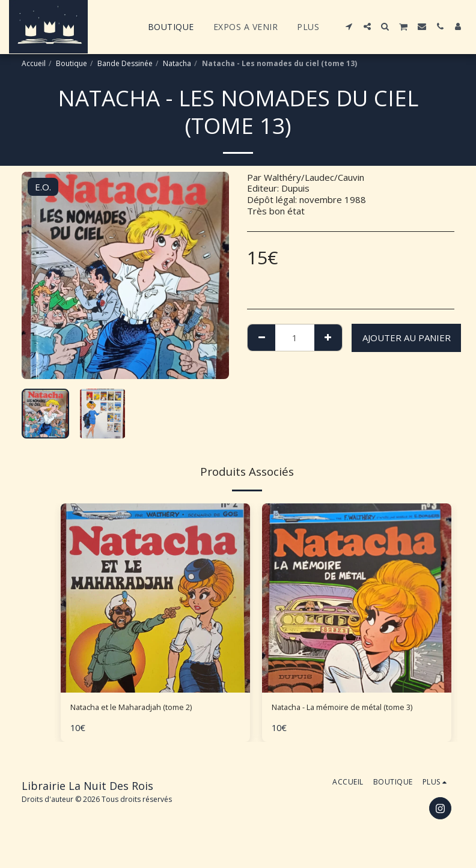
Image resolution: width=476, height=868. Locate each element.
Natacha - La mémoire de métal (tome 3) (356, 709)
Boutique (72, 63)
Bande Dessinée (125, 63)
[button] (349, 26)
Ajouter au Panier (407, 338)
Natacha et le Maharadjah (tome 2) (142, 709)
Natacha (177, 63)
